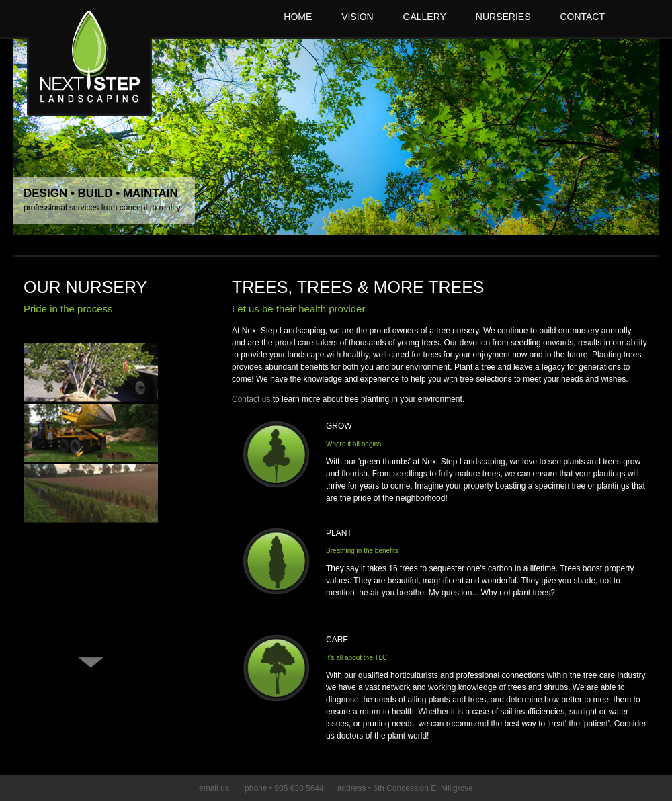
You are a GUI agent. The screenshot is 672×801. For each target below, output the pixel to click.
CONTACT (582, 17)
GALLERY (425, 17)
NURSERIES (503, 17)
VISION (357, 17)
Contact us (251, 399)
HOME (298, 17)
